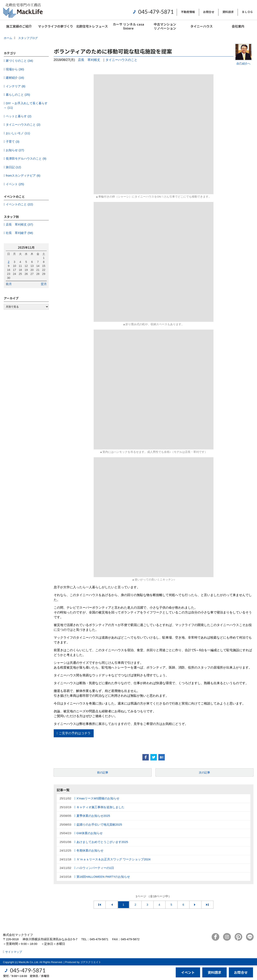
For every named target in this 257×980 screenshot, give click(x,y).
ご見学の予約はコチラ (75, 733)
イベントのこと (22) (19, 204)
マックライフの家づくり (56, 26)
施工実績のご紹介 (19, 26)
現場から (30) (15, 69)
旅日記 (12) (13, 167)
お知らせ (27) (15, 150)
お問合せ (209, 12)
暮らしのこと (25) (18, 95)
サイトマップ (14, 952)
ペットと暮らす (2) (19, 116)
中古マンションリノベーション (165, 26)
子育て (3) (13, 142)
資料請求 (228, 12)
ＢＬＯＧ (247, 12)
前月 (9, 284)
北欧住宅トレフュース (92, 26)
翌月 (44, 284)
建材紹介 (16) (15, 78)
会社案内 (238, 26)
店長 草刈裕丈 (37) (19, 224)
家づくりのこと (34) (19, 61)
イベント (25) (15, 184)
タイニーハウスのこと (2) (23, 125)
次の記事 (204, 772)
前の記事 (103, 772)
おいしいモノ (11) (18, 133)
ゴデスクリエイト (91, 962)
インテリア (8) (16, 86)
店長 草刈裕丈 (89, 60)
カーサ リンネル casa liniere (128, 26)
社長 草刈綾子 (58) (19, 233)
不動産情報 (188, 12)
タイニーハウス (201, 26)
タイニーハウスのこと (121, 60)
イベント (188, 972)
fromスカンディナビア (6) (23, 175)
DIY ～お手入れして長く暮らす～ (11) (26, 105)
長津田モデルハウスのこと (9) (26, 159)
